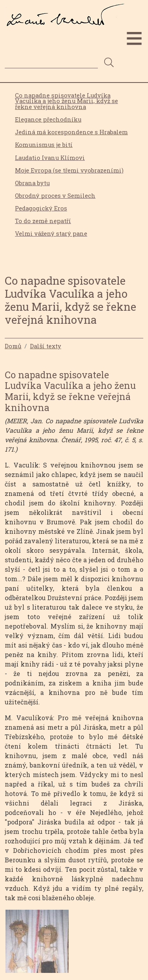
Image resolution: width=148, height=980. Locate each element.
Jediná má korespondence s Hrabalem (71, 132)
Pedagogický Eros (41, 208)
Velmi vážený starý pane (51, 234)
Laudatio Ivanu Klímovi (50, 158)
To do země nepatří (43, 221)
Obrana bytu (32, 183)
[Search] (51, 62)
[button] (37, 944)
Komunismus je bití (44, 145)
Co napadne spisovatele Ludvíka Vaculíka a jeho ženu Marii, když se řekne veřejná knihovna (67, 101)
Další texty (46, 346)
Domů (13, 346)
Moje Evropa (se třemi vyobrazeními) (69, 170)
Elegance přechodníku (48, 119)
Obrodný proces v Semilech (55, 196)
